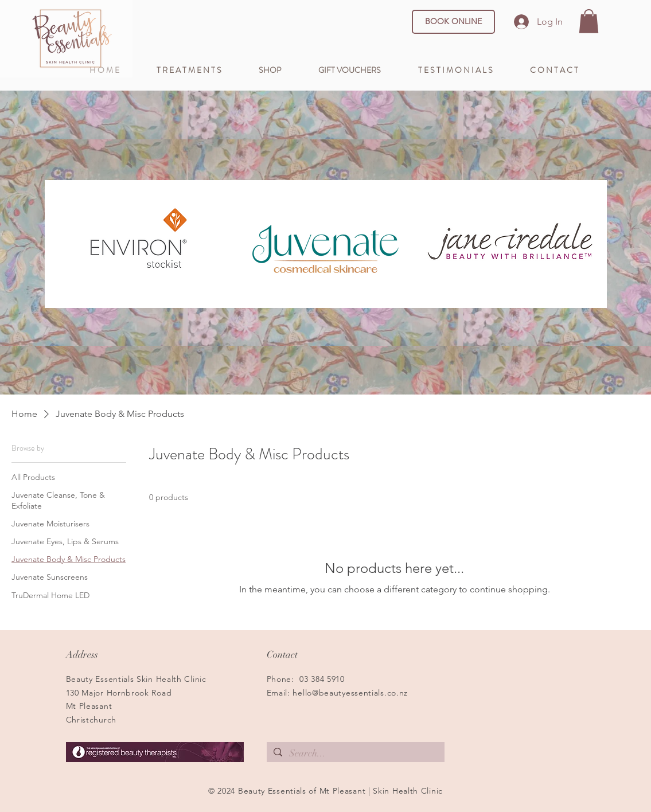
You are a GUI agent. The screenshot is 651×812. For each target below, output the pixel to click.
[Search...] (355, 754)
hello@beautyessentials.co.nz (350, 693)
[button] (589, 21)
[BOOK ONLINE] (453, 22)
